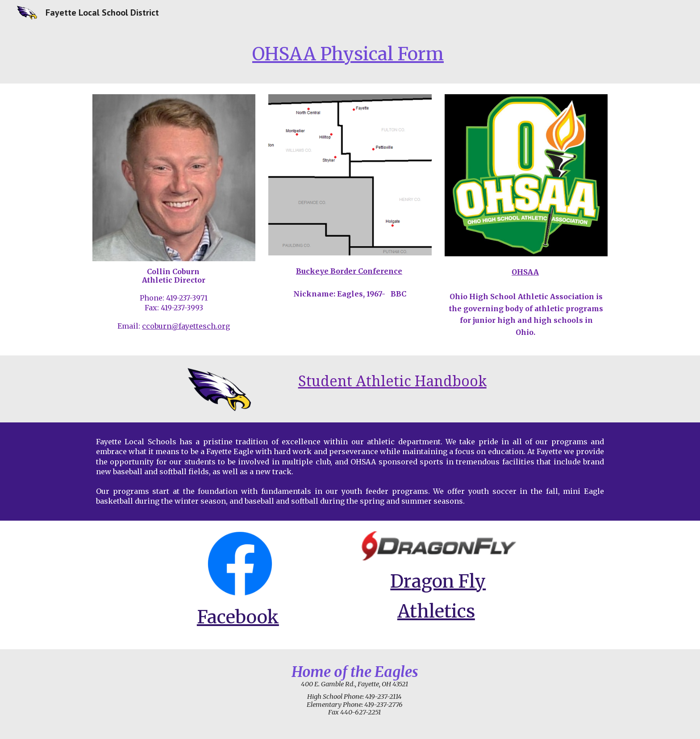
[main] (350, 54)
